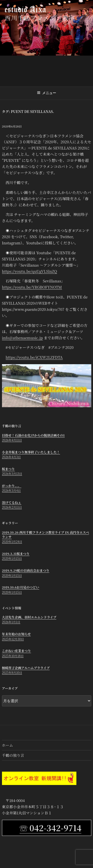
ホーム (8, 745)
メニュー (46, 93)
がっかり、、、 (12, 486)
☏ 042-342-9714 (50, 828)
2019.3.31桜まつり (16, 554)
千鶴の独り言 (13, 755)
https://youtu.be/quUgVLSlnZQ (30, 271)
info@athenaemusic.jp (22, 338)
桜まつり (8, 469)
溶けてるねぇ (12, 502)
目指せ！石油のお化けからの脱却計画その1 (33, 435)
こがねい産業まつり (16, 651)
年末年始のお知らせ (16, 634)
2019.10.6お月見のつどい (21, 587)
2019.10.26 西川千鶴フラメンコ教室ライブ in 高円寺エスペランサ (46, 535)
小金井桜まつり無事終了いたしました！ (31, 452)
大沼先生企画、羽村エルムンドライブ (29, 617)
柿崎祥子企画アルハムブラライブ (26, 668)
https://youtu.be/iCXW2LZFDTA (34, 357)
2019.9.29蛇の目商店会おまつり (26, 570)
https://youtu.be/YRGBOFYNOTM (32, 287)
